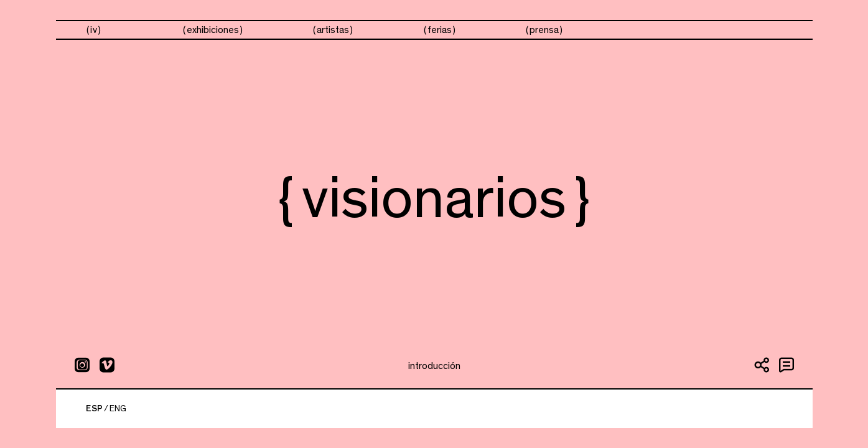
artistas (333, 30)
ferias (440, 30)
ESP (94, 409)
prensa (544, 30)
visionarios (660, 30)
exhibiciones (213, 30)
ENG (118, 409)
